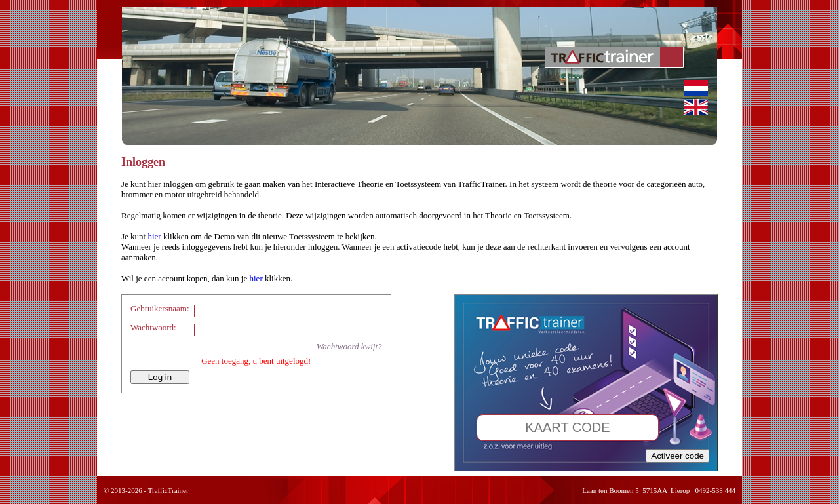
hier (154, 236)
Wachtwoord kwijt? (349, 346)
